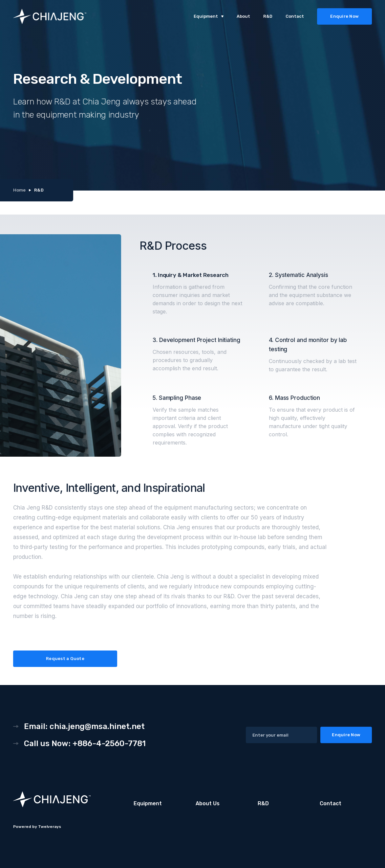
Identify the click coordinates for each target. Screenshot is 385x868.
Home (19, 190)
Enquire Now (344, 16)
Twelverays (50, 827)
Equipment (148, 803)
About (243, 16)
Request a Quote (65, 659)
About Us (208, 803)
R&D (268, 16)
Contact (295, 16)
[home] (74, 16)
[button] (209, 16)
